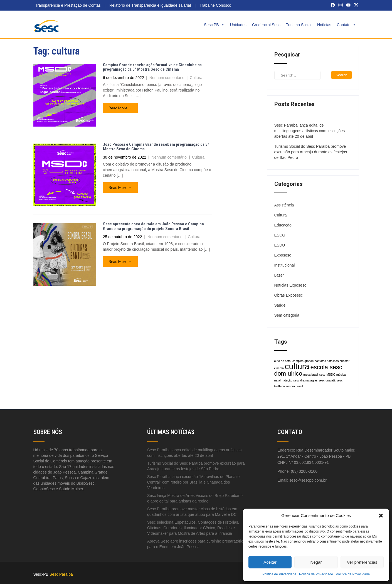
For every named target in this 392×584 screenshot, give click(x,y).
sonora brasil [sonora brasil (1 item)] (294, 386)
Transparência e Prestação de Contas (68, 5)
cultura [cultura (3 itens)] (297, 366)
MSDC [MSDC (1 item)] (331, 374)
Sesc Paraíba (61, 574)
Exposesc (283, 255)
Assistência (284, 205)
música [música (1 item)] (341, 374)
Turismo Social (299, 25)
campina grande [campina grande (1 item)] (303, 361)
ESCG (280, 235)
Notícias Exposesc (290, 285)
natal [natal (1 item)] (278, 380)
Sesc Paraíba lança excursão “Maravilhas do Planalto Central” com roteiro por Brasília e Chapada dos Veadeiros (193, 482)
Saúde (280, 305)
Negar (316, 562)
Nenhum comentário (167, 78)
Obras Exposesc (289, 295)
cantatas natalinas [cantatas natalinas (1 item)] (327, 361)
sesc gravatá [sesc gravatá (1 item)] (327, 380)
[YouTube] (348, 5)
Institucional (285, 265)
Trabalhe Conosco (215, 5)
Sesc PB (214, 25)
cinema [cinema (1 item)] (279, 368)
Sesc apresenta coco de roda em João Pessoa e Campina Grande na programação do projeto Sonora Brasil (153, 226)
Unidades (238, 25)
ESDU (280, 245)
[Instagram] (341, 5)
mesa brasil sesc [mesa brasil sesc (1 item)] (314, 374)
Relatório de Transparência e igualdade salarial (150, 5)
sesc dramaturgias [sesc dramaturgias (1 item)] (305, 380)
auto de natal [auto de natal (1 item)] (283, 361)
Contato (346, 25)
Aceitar (270, 562)
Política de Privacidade (279, 574)
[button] (381, 516)
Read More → (120, 108)
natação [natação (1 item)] (287, 380)
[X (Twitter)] (356, 5)
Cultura (196, 78)
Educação (283, 225)
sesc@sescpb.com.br (308, 480)
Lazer (279, 275)
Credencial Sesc (266, 25)
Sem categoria (287, 315)
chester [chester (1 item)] (345, 361)
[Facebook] (333, 5)
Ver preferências (362, 562)
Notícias (324, 25)
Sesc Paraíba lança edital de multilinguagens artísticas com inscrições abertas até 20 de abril (310, 131)
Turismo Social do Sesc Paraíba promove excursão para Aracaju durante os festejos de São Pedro (311, 152)
